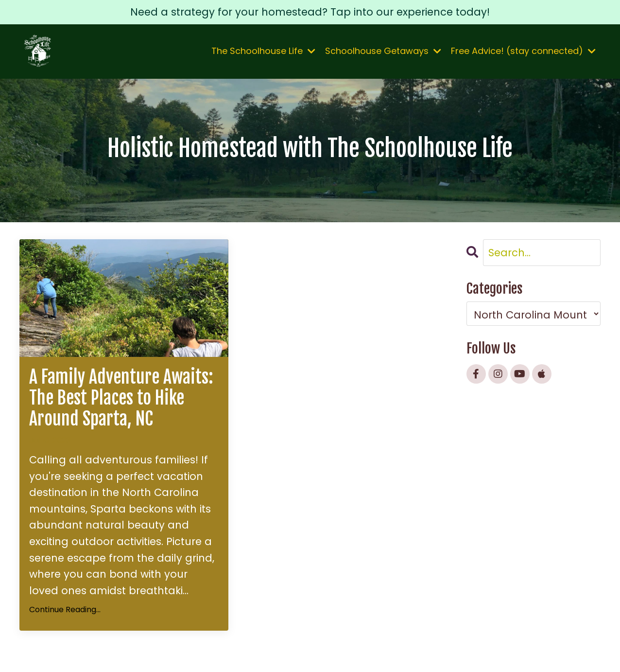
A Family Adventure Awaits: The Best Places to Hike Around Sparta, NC (121, 398)
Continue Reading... (65, 610)
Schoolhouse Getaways (383, 51)
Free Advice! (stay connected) (523, 51)
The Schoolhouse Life (263, 51)
